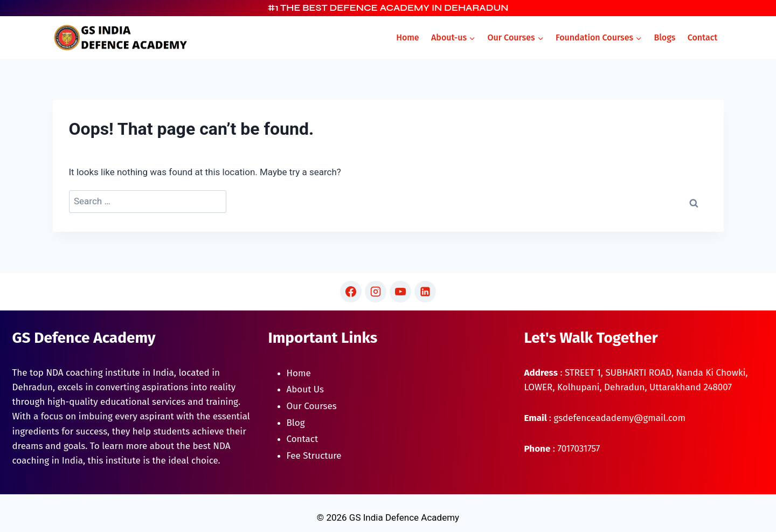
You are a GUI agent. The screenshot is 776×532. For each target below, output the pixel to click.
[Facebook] (351, 292)
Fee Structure (314, 456)
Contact (703, 37)
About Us (305, 389)
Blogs (664, 37)
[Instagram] (376, 292)
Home (407, 37)
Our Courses (312, 406)
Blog (296, 423)
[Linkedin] (425, 292)
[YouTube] (400, 292)
